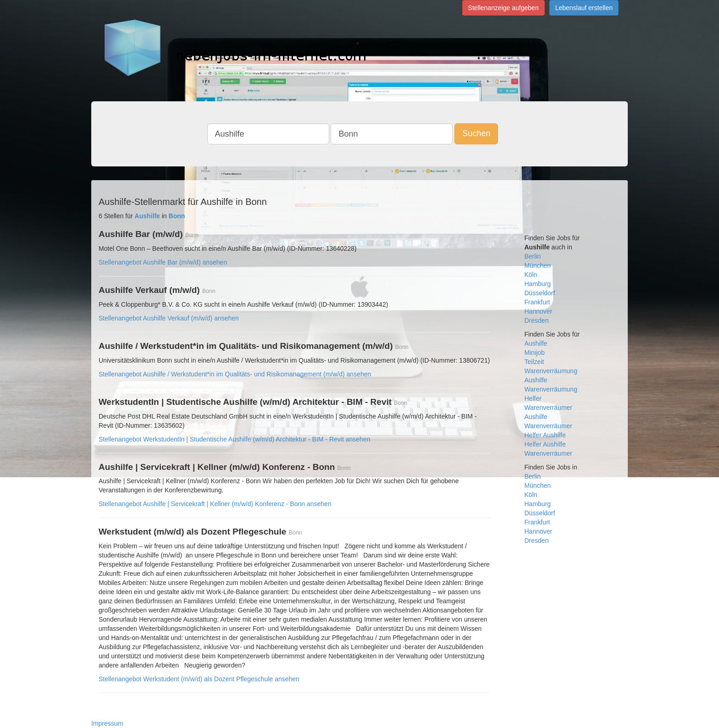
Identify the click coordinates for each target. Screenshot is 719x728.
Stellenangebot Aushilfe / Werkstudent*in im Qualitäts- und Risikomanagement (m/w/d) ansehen (235, 374)
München (538, 265)
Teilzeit (534, 362)
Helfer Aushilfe (545, 435)
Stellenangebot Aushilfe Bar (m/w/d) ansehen (163, 262)
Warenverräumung (551, 371)
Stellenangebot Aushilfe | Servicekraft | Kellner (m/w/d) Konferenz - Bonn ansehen (215, 504)
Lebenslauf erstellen (584, 8)
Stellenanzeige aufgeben (503, 8)
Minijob (535, 353)
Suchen (476, 133)
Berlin (533, 256)
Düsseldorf (540, 293)
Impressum (107, 723)
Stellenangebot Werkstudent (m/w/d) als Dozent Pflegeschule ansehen (199, 679)
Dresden (537, 320)
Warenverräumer (549, 408)
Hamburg (538, 284)
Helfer (533, 398)
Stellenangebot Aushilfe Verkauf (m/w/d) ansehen (169, 318)
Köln (531, 275)
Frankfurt (537, 302)
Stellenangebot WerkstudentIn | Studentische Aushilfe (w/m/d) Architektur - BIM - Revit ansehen (234, 439)
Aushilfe (536, 343)
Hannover (539, 311)
